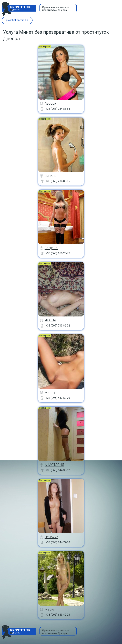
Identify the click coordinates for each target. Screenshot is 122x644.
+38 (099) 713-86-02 (58, 326)
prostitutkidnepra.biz (17, 20)
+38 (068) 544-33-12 (58, 470)
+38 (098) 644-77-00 (58, 542)
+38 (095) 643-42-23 (58, 615)
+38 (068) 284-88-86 (58, 109)
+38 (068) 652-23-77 (58, 253)
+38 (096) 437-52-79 (58, 398)
